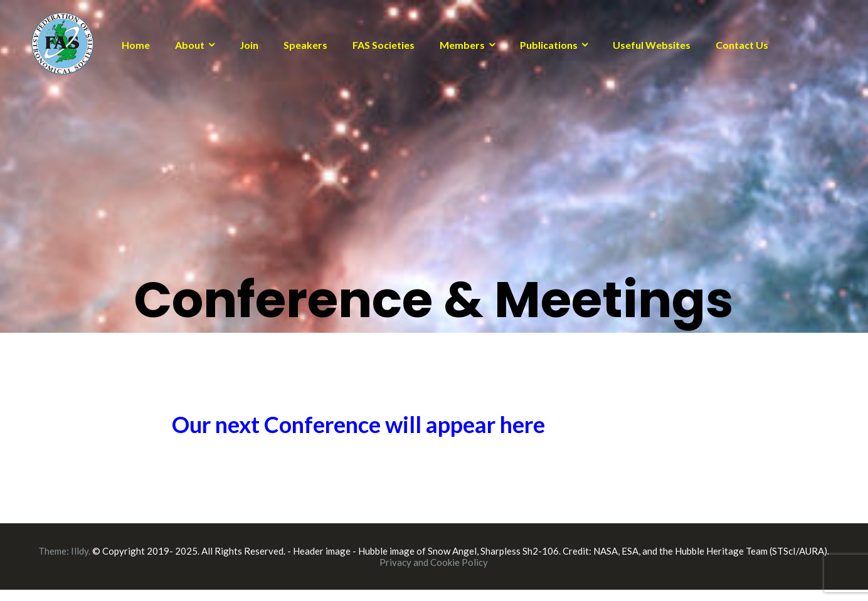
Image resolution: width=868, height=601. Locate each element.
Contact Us (742, 45)
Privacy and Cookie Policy (434, 562)
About (190, 45)
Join (249, 45)
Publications (549, 45)
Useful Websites (652, 45)
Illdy (80, 551)
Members (462, 45)
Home (136, 45)
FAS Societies (384, 45)
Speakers (305, 45)
